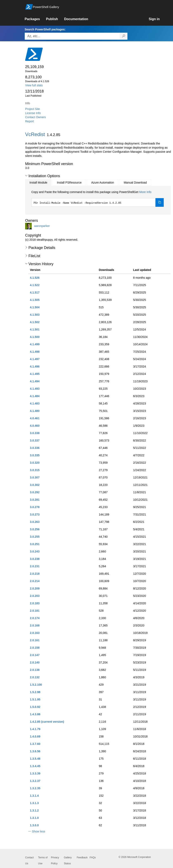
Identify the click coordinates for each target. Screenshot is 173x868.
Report (29, 121)
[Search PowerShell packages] (124, 36)
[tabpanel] (98, 198)
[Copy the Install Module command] (160, 202)
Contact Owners (35, 117)
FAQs (93, 858)
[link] (35, 19)
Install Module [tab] (38, 183)
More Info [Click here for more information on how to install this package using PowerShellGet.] (145, 192)
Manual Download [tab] (135, 183)
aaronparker (42, 226)
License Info (33, 113)
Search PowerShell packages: (45, 29)
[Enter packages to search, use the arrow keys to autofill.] (72, 36)
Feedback (82, 858)
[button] (26, 176)
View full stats (34, 85)
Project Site (33, 109)
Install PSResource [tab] (69, 183)
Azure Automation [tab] (103, 183)
